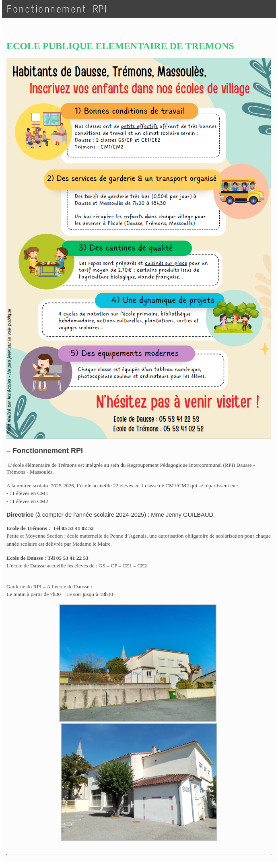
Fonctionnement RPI (57, 9)
